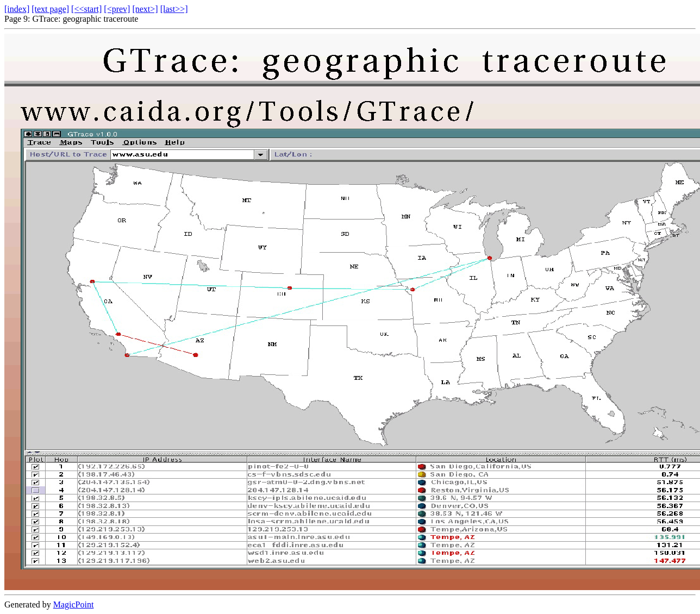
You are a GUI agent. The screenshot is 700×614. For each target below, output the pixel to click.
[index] (17, 9)
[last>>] (174, 9)
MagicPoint (74, 604)
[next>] (145, 9)
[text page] (50, 9)
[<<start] (86, 9)
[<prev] (117, 9)
